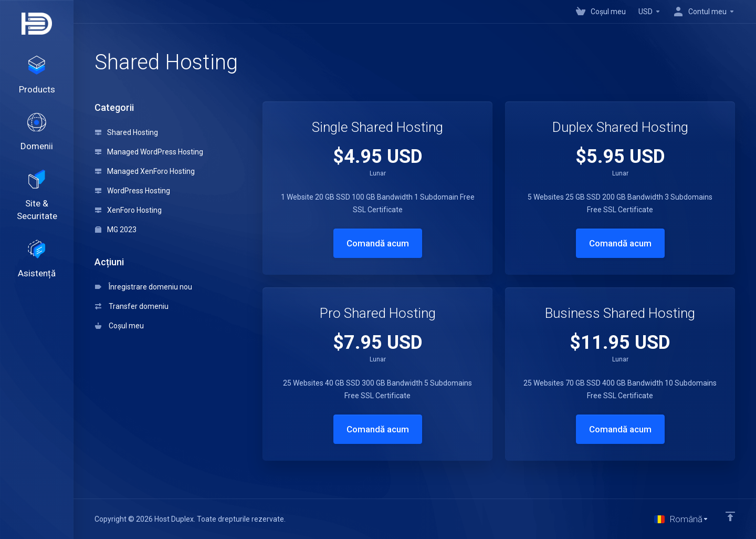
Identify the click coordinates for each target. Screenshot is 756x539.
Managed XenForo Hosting (145, 171)
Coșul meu (119, 326)
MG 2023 (116, 230)
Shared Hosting (127, 132)
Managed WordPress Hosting (149, 152)
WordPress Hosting (133, 191)
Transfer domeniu (132, 306)
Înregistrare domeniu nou (144, 287)
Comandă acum (378, 243)
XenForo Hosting (128, 210)
